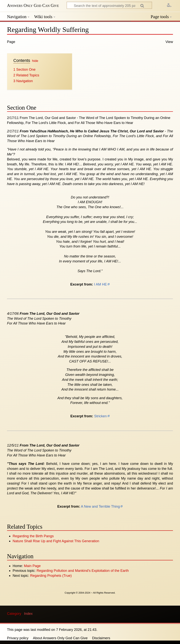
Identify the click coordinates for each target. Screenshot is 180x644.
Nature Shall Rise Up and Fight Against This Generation (56, 541)
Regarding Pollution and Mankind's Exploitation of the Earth (83, 571)
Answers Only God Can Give (33, 5)
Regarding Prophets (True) (51, 576)
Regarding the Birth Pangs (33, 536)
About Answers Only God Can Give (60, 638)
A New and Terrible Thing (100, 506)
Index (28, 614)
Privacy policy (18, 638)
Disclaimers (101, 638)
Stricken (100, 416)
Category (14, 614)
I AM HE (100, 284)
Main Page (32, 566)
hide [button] (35, 61)
